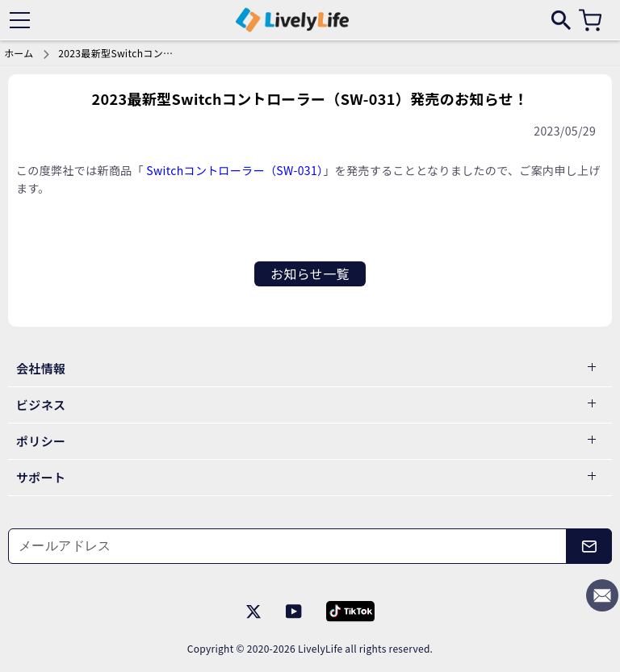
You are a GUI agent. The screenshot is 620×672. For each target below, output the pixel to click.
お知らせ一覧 (310, 273)
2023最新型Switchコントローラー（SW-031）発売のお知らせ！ (119, 53)
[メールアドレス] (287, 546)
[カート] (590, 20)
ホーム (19, 53)
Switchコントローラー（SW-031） (235, 170)
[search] (561, 19)
